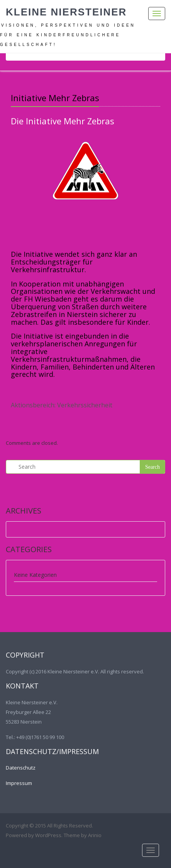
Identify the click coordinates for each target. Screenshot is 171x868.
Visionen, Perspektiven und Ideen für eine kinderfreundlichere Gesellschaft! (68, 35)
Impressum (19, 783)
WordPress (48, 835)
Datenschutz (21, 768)
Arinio (95, 835)
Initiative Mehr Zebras (55, 98)
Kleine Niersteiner (66, 12)
